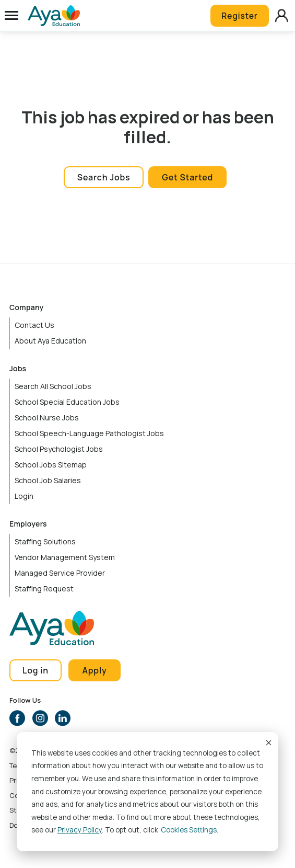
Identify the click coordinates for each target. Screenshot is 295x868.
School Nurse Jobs (47, 418)
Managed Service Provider (60, 573)
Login (24, 496)
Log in (36, 670)
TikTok (108, 718)
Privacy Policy (80, 830)
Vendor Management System (65, 557)
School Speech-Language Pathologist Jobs (89, 433)
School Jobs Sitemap (51, 465)
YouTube (86, 718)
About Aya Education (50, 341)
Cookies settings (189, 830)
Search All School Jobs (53, 386)
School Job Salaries (48, 480)
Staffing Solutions (45, 541)
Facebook (17, 718)
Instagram (40, 718)
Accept (268, 743)
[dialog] (147, 792)
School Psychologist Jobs (59, 449)
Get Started (187, 177)
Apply (95, 670)
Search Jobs (104, 177)
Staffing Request (44, 589)
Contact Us (34, 325)
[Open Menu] (11, 16)
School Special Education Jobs (67, 402)
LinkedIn (63, 718)
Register (239, 16)
